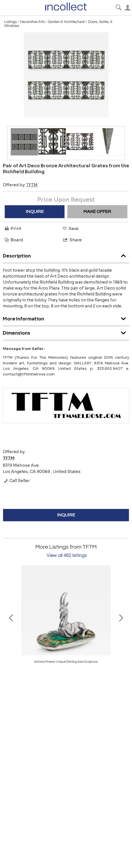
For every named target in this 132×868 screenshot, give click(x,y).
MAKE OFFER (97, 212)
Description (66, 255)
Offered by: (20, 185)
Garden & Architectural (66, 22)
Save (70, 228)
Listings (10, 22)
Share (72, 240)
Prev (11, 617)
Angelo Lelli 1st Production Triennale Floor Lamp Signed (66, 662)
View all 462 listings (67, 556)
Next (121, 617)
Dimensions (66, 332)
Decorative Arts (32, 22)
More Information (66, 317)
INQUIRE (35, 212)
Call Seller (16, 481)
